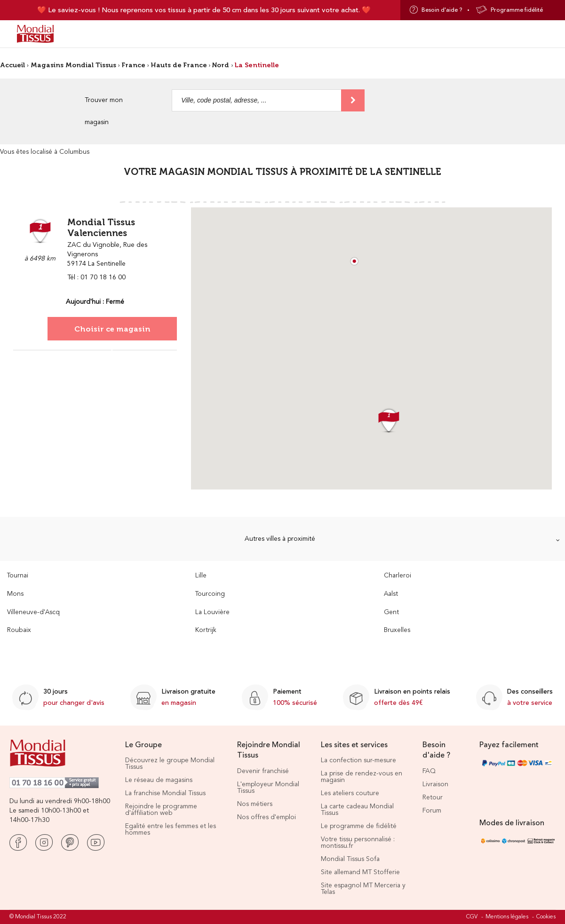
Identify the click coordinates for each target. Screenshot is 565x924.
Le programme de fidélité (359, 826)
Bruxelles (397, 630)
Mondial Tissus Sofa (350, 859)
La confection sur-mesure (358, 760)
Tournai (18, 576)
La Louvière (212, 612)
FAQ (429, 771)
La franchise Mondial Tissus (165, 793)
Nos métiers (255, 804)
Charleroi (398, 576)
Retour (433, 798)
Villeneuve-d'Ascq (33, 612)
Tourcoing (210, 594)
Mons (15, 594)
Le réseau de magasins (159, 780)
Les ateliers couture (350, 793)
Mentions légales (507, 917)
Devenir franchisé (263, 771)
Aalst (391, 594)
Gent (391, 612)
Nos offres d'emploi (267, 817)
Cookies (546, 917)
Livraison (435, 784)
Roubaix (19, 630)
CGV (472, 917)
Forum (432, 811)
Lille (201, 576)
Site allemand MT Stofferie (360, 872)
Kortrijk (206, 630)
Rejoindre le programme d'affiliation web (161, 810)
